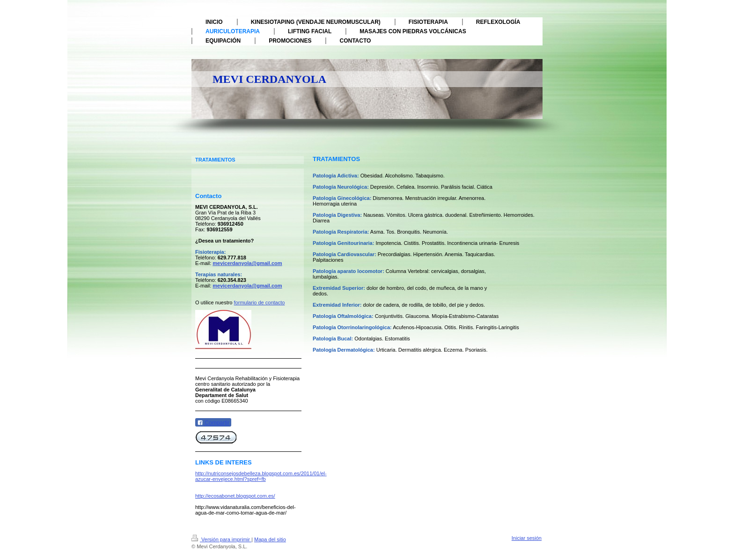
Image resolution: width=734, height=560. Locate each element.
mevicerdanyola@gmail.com (247, 263)
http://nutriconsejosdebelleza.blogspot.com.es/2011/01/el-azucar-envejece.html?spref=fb (261, 476)
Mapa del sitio (270, 539)
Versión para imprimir (221, 539)
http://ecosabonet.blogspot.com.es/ (235, 496)
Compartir (213, 423)
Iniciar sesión (527, 538)
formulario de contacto (260, 302)
